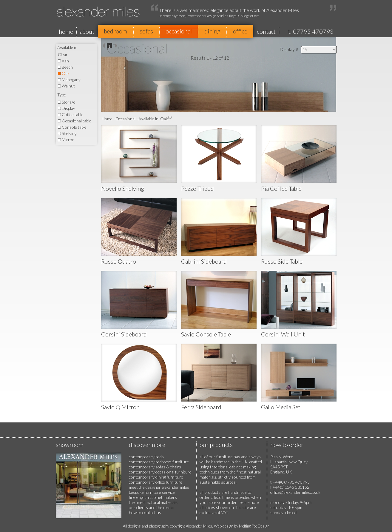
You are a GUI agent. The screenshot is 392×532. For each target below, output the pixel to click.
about (87, 31)
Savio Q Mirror (120, 407)
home (66, 31)
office (240, 31)
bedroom (115, 31)
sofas (146, 31)
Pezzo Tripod (197, 188)
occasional (179, 31)
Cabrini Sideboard (204, 261)
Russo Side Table (282, 261)
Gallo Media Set (281, 407)
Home (107, 119)
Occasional (125, 119)
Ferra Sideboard (201, 407)
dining (212, 31)
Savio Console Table (206, 334)
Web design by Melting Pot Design (242, 526)
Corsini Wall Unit (283, 334)
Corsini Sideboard (124, 334)
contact (266, 31)
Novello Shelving (123, 188)
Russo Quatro (119, 261)
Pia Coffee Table (281, 188)
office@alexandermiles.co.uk (295, 492)
